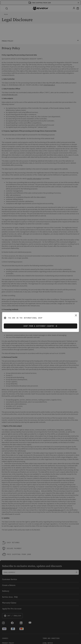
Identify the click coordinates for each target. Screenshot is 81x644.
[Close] (76, 315)
